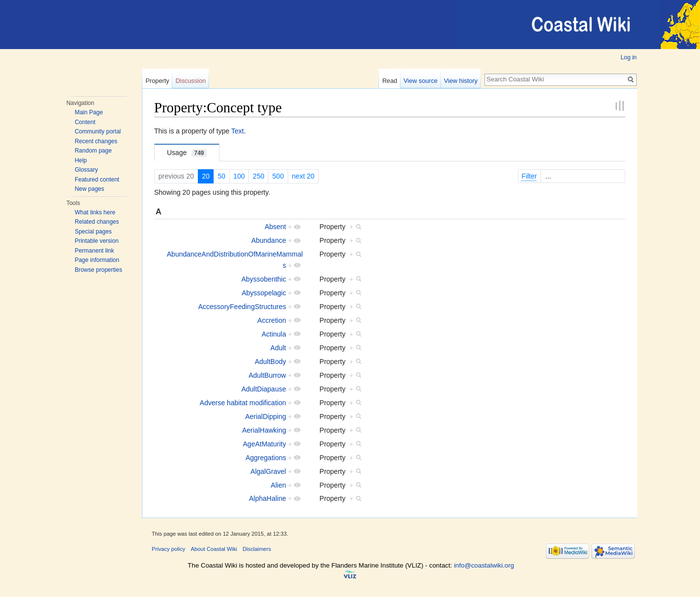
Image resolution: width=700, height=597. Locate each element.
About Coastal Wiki (214, 549)
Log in (629, 57)
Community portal (98, 131)
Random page (93, 151)
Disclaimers (257, 549)
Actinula (274, 334)
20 (206, 176)
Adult (278, 348)
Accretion (271, 320)
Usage (187, 153)
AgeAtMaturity (265, 444)
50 (221, 176)
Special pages (93, 232)
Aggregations (266, 458)
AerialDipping (265, 416)
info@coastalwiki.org (484, 565)
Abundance (269, 240)
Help (81, 160)
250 (258, 176)
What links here (95, 212)
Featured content (97, 180)
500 (278, 176)
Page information (97, 260)
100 (239, 176)
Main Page (89, 112)
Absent (275, 227)
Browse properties (98, 270)
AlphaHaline (268, 498)
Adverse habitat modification (243, 403)
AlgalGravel (268, 471)
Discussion (191, 81)
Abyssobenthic (264, 279)
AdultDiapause (264, 389)
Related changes (97, 222)
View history (461, 81)
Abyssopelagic (264, 293)
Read (390, 81)
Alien (279, 485)
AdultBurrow (267, 375)
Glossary (86, 170)
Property (157, 81)
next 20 (303, 176)
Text (238, 131)
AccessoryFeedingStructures (242, 307)
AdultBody (270, 362)
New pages (89, 189)
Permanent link (94, 251)
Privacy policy (168, 549)
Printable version (96, 241)
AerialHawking (264, 430)
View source (420, 81)
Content (85, 122)
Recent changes (96, 141)
